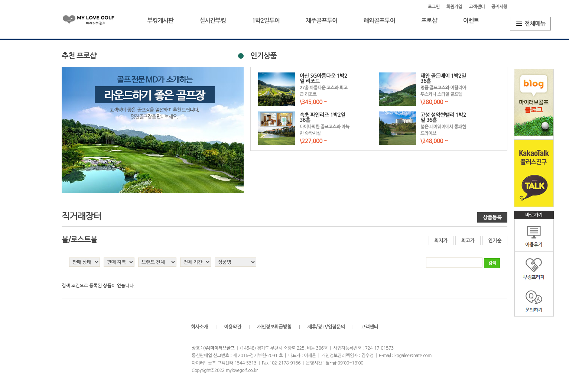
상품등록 (492, 217)
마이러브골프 (95, 21)
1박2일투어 (266, 21)
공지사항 (499, 7)
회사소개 (199, 327)
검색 (492, 263)
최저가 (441, 241)
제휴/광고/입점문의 (326, 327)
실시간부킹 (213, 21)
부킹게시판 (160, 21)
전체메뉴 (535, 24)
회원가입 (454, 7)
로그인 (434, 7)
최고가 (468, 241)
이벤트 (471, 21)
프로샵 (429, 21)
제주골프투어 (321, 21)
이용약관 (233, 327)
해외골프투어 (379, 21)
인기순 (495, 241)
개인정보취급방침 (274, 327)
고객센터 (477, 7)
